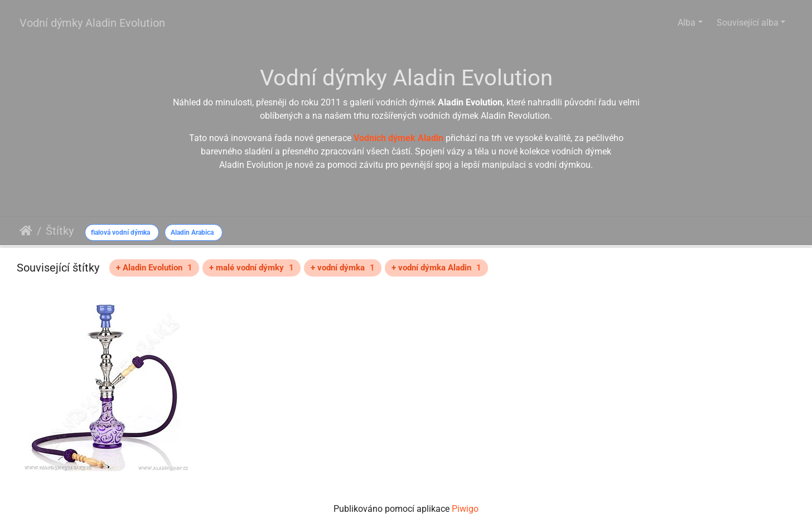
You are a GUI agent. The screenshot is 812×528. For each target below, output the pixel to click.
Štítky (60, 231)
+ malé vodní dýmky (252, 268)
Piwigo (465, 509)
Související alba (748, 23)
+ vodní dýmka (343, 268)
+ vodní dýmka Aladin (436, 268)
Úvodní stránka (26, 231)
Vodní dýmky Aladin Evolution (92, 23)
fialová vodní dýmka (120, 232)
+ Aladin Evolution (154, 268)
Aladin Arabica (192, 232)
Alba (687, 23)
